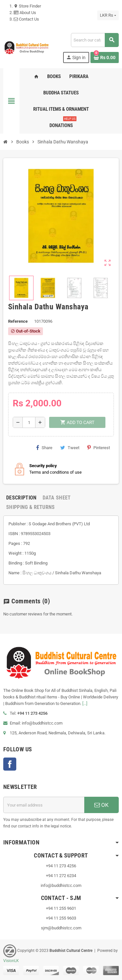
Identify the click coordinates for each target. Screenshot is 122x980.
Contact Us (26, 19)
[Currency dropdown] (108, 15)
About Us (25, 13)
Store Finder (27, 6)
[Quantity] (29, 422)
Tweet (70, 448)
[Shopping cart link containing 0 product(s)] (105, 57)
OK (102, 805)
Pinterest (99, 448)
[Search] (95, 40)
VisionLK (11, 961)
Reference (18, 321)
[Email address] (44, 805)
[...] (85, 703)
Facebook (10, 764)
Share (44, 448)
